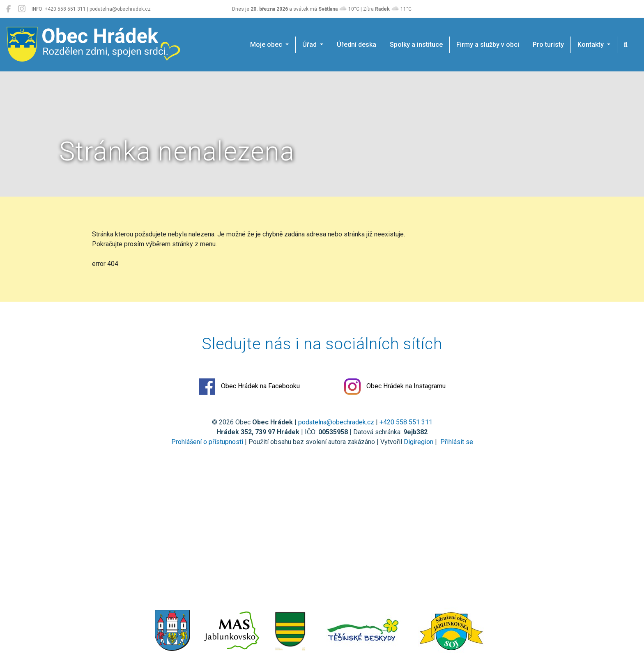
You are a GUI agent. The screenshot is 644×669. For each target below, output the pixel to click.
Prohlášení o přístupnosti (207, 442)
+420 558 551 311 (406, 422)
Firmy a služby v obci (488, 45)
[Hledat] (626, 45)
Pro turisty (548, 45)
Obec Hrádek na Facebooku (249, 387)
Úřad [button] (310, 45)
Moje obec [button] (267, 45)
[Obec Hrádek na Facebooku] (8, 9)
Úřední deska (356, 45)
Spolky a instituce (416, 45)
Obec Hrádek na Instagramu (395, 387)
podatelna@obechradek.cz (336, 422)
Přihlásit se (456, 442)
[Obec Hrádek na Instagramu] (22, 9)
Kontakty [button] (591, 45)
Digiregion (419, 442)
